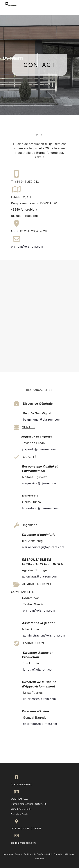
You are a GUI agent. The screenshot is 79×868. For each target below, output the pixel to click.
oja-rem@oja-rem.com (27, 247)
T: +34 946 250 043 (22, 785)
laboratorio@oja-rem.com (40, 508)
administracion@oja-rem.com (44, 636)
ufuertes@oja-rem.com (39, 699)
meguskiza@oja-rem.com (40, 483)
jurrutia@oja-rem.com (38, 670)
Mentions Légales (13, 854)
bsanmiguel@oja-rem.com (41, 420)
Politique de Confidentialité (38, 854)
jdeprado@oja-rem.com (39, 449)
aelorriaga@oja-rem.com (40, 576)
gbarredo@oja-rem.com (39, 724)
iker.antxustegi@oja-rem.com (43, 547)
